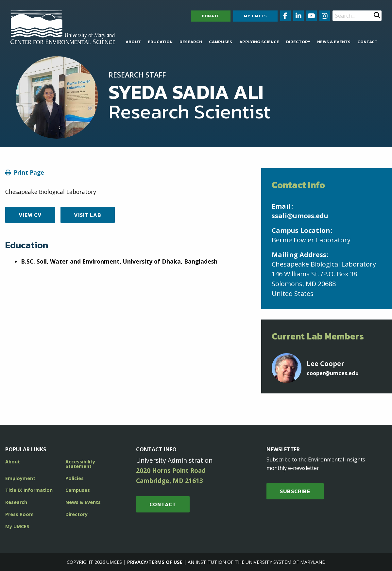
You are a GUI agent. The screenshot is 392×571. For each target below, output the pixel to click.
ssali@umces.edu (300, 216)
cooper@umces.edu (333, 373)
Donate (211, 16)
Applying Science (259, 42)
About (133, 42)
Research (191, 42)
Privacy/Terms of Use (155, 562)
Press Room (19, 514)
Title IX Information (29, 490)
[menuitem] (133, 42)
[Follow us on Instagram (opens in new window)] (325, 16)
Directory (298, 42)
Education (160, 42)
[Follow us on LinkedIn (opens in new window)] (298, 16)
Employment (20, 478)
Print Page (29, 172)
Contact (367, 42)
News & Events (334, 42)
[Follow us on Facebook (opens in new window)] (285, 16)
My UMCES (255, 16)
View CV (30, 215)
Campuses (221, 42)
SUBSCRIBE (295, 491)
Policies (75, 478)
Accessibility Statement (80, 464)
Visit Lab (88, 215)
